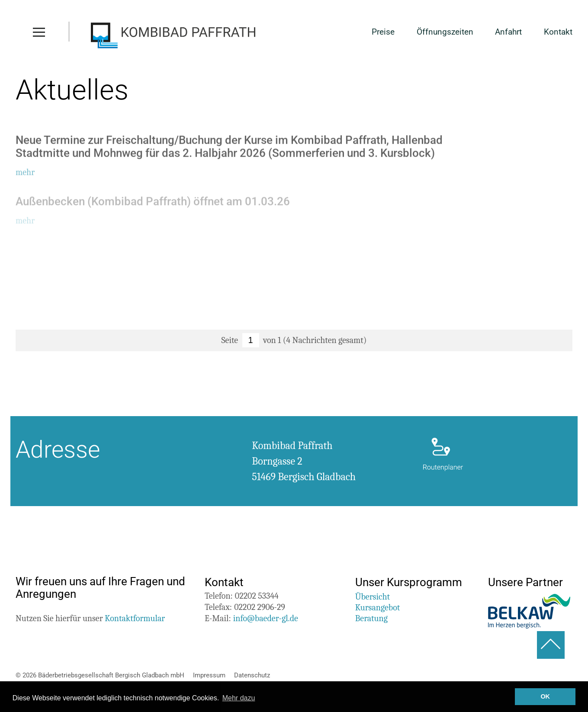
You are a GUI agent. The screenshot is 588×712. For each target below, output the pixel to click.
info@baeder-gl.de (266, 618)
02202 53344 (257, 596)
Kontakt (558, 32)
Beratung (371, 618)
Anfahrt (508, 32)
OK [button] (545, 696)
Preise (383, 32)
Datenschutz (252, 675)
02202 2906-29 (260, 607)
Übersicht (373, 597)
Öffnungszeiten (445, 32)
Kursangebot (378, 608)
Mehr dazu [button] (239, 698)
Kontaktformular (135, 618)
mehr (25, 174)
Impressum (209, 675)
